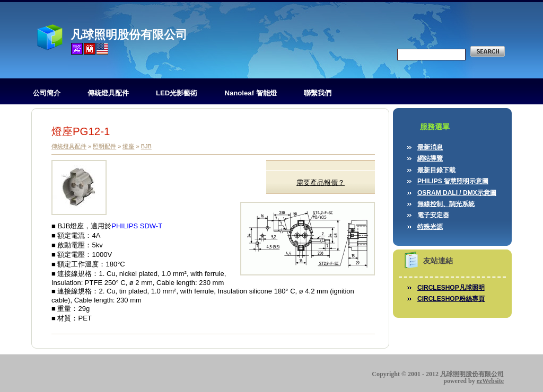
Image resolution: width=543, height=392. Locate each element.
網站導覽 (430, 158)
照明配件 (104, 146)
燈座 (128, 146)
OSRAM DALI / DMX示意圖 (457, 193)
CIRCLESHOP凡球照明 (451, 288)
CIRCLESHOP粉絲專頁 (451, 299)
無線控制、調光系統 (446, 204)
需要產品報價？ (321, 182)
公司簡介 (47, 93)
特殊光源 (430, 227)
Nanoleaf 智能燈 (250, 93)
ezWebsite (490, 381)
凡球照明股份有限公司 (129, 35)
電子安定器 (433, 215)
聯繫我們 (318, 93)
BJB (146, 146)
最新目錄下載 (436, 170)
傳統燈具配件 (108, 93)
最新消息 (430, 147)
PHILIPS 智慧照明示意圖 (453, 181)
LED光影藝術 (177, 93)
